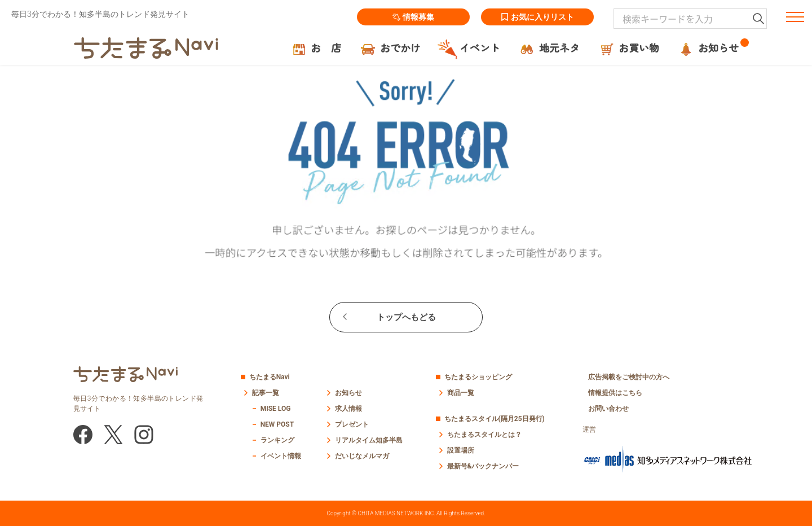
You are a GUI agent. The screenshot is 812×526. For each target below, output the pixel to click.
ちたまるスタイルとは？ (484, 435)
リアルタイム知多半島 (369, 440)
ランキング (277, 440)
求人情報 (348, 409)
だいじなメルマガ (362, 456)
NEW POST (277, 424)
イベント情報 (281, 456)
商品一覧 (461, 393)
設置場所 (461, 450)
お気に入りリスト (537, 17)
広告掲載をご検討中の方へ (629, 377)
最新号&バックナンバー (483, 466)
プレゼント (352, 424)
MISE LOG (276, 409)
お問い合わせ (608, 409)
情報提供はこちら (615, 393)
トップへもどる (406, 317)
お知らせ (348, 393)
